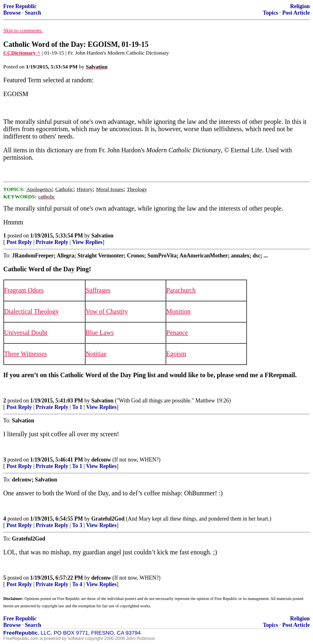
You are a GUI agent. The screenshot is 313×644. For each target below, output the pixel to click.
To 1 (77, 407)
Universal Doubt (26, 333)
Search (33, 13)
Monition (179, 311)
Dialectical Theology (31, 311)
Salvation (102, 236)
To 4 (77, 584)
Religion (300, 6)
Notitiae (96, 354)
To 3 (77, 525)
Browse (12, 13)
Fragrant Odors (24, 290)
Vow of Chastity (107, 311)
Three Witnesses (25, 354)
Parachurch (181, 290)
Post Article (296, 13)
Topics (270, 13)
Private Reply (52, 242)
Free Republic (20, 6)
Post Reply (19, 242)
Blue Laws (100, 333)
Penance (177, 333)
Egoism (176, 354)
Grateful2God (108, 519)
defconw (101, 460)
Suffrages (98, 290)
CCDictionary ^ (22, 53)
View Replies (87, 242)
